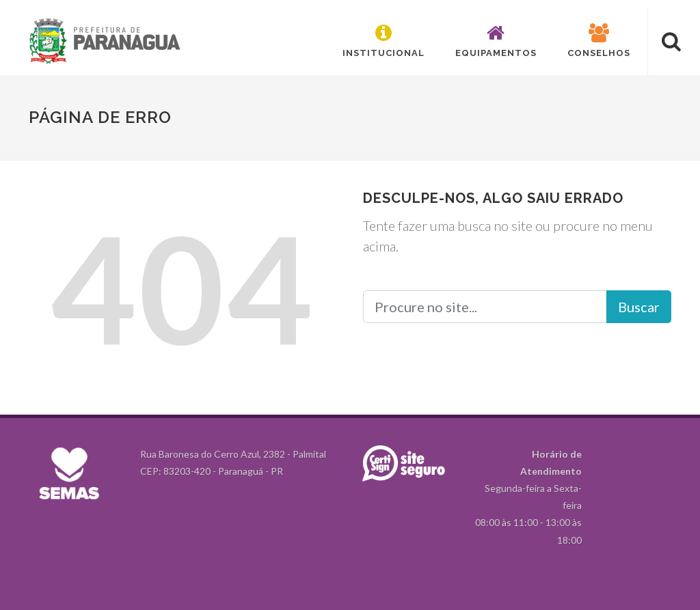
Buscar (639, 307)
